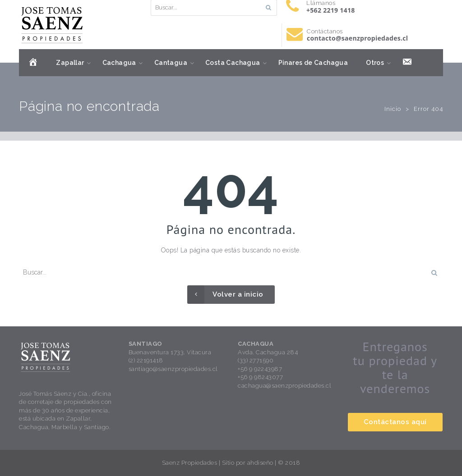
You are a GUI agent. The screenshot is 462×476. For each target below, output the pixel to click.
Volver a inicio (225, 295)
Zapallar (70, 63)
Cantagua (171, 63)
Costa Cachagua (233, 63)
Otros (375, 63)
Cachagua (119, 63)
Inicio (393, 109)
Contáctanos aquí (395, 422)
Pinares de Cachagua (313, 63)
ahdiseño (260, 463)
